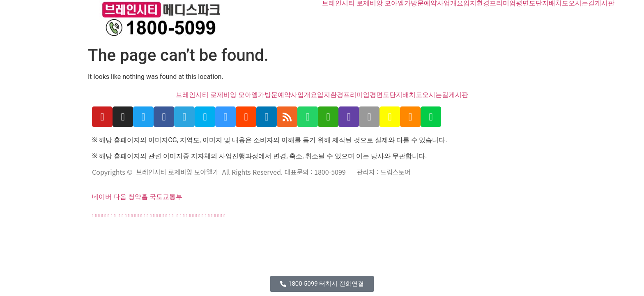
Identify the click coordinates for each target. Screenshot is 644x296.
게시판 (605, 3)
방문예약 (424, 3)
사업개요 (450, 3)
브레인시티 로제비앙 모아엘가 (366, 3)
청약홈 (138, 197)
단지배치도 (552, 3)
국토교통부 (166, 197)
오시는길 (582, 3)
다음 (120, 197)
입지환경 (476, 3)
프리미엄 (503, 3)
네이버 (102, 197)
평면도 (526, 3)
